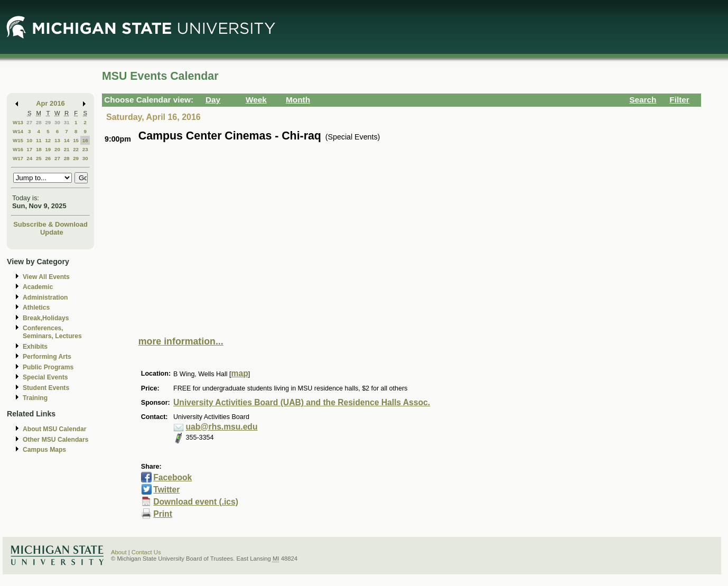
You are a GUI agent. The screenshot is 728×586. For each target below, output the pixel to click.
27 (29, 122)
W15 (18, 140)
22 (76, 149)
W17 (18, 158)
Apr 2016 (50, 103)
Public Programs (48, 367)
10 (29, 140)
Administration (45, 297)
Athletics (36, 308)
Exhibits (35, 347)
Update (52, 232)
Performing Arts (47, 357)
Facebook (172, 477)
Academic (38, 287)
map (240, 373)
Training (35, 398)
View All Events (46, 277)
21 (67, 149)
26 (48, 158)
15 (76, 140)
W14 (18, 131)
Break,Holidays (46, 318)
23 (85, 149)
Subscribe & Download (50, 224)
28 (39, 122)
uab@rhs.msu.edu (222, 427)
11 (39, 140)
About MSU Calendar (54, 429)
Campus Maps (44, 450)
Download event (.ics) (196, 502)
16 (85, 140)
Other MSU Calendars (56, 440)
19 (48, 149)
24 (29, 158)
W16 (18, 149)
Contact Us (146, 552)
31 (67, 122)
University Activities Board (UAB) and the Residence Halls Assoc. (302, 402)
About (119, 552)
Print (163, 514)
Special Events (45, 377)
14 (67, 140)
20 (57, 149)
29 (48, 122)
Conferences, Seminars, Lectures (52, 332)
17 (29, 149)
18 (39, 149)
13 (57, 140)
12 (48, 140)
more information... (181, 341)
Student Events (46, 388)
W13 (18, 122)
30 (57, 122)
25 (39, 158)
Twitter (166, 490)
